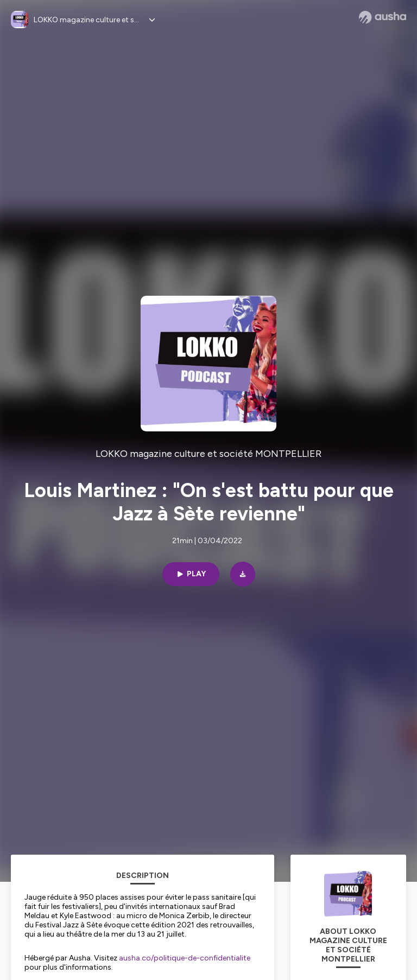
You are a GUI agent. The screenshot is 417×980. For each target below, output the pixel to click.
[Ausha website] (383, 17)
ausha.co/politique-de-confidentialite (185, 958)
